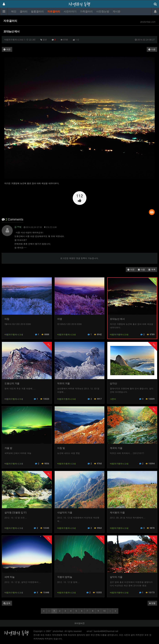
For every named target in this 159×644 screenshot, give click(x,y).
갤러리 (24, 11)
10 (104, 611)
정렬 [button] (152, 603)
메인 (14, 11)
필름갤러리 (37, 11)
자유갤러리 (54, 11)
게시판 (116, 11)
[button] (131, 270)
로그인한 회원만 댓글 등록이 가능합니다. (79, 258)
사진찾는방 (103, 11)
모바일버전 (80, 623)
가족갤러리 (86, 11)
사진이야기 (70, 11)
